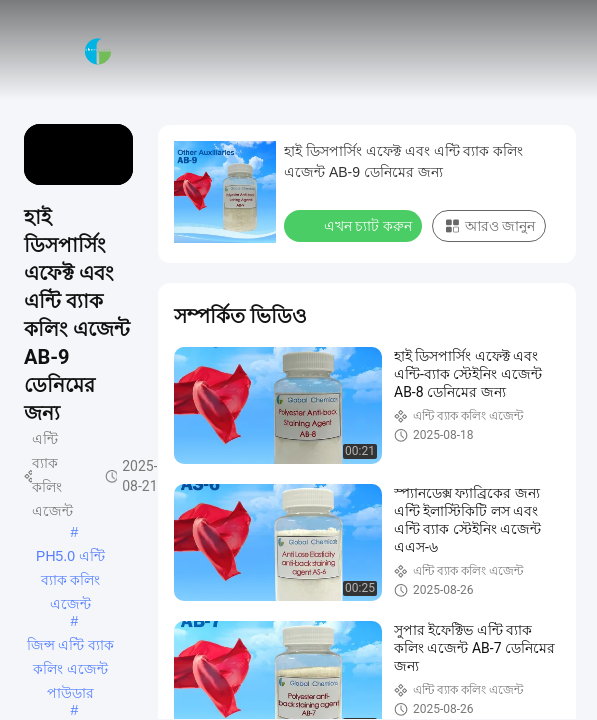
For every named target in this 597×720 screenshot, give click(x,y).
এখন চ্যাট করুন (355, 225)
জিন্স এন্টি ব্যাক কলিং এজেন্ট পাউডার (71, 647)
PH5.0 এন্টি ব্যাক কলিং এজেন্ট (70, 558)
